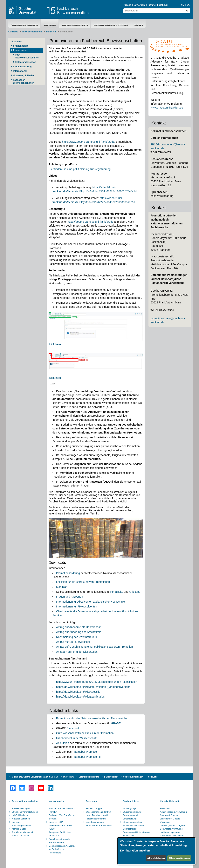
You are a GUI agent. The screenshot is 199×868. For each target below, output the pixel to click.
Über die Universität (170, 801)
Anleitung (135, 592)
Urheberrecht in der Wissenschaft (76, 738)
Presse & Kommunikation (25, 801)
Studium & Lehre (131, 801)
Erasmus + (54, 836)
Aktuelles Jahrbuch (21, 819)
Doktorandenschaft (26, 62)
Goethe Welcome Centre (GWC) (61, 827)
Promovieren (20, 50)
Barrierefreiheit (111, 777)
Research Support (95, 808)
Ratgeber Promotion (86, 752)
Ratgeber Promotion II (87, 757)
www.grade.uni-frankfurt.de (167, 108)
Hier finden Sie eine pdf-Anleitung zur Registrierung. (80, 169)
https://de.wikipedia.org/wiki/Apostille (78, 692)
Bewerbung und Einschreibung (130, 817)
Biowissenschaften (32, 32)
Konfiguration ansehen (135, 851)
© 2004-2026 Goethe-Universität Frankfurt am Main (35, 777)
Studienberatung (22, 67)
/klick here (55, 344)
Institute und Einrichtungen (111, 25)
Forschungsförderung (96, 819)
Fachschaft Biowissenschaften (24, 81)
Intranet (152, 5)
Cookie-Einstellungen (133, 777)
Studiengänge (21, 46)
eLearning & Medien (24, 76)
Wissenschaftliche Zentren (98, 812)
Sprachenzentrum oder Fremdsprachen (60, 841)
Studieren (50, 25)
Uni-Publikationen (20, 815)
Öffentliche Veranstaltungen (25, 812)
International (20, 71)
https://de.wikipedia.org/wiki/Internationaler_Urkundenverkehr (93, 687)
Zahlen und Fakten (21, 836)
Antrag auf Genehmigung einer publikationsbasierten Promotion (95, 647)
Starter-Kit (73, 728)
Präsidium (165, 808)
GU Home (13, 32)
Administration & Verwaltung (173, 812)
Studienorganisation (132, 822)
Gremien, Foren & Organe (172, 825)
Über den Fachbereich (24, 25)
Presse (127, 5)
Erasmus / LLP (56, 822)
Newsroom (139, 5)
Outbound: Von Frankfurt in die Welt (62, 817)
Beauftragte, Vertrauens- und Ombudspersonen (172, 831)
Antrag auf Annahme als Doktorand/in (79, 627)
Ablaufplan (63, 743)
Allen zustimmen (179, 858)
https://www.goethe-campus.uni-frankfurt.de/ (89, 142)
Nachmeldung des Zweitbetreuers (76, 637)
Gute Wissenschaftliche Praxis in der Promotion (85, 733)
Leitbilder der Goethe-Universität (170, 820)
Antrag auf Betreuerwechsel (73, 642)
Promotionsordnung (68, 573)
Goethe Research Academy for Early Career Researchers (62, 849)
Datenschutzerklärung (89, 777)
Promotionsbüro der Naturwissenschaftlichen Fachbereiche (92, 718)
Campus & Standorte (170, 815)
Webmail (164, 5)
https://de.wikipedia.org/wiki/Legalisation (80, 697)
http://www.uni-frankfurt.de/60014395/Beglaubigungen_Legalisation (97, 682)
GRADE (116, 723)
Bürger (139, 25)
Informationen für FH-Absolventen (77, 606)
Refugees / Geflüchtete (60, 832)
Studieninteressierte (75, 25)
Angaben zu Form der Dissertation (77, 652)
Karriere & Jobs (19, 829)
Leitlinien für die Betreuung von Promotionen (83, 582)
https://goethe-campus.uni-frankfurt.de (90, 222)
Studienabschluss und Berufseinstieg (133, 827)
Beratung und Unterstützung (136, 832)
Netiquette (153, 777)
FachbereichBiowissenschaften (73, 10)
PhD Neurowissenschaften (27, 56)
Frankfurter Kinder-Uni (22, 832)
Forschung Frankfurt (21, 825)
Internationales (56, 801)
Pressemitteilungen (21, 808)
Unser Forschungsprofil (97, 815)
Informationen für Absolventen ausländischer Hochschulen (91, 602)
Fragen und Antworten (70, 597)
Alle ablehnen (156, 858)
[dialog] (156, 851)
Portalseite (117, 592)
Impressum (69, 777)
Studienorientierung (132, 812)
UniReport (17, 822)
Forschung (91, 801)
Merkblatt (62, 587)
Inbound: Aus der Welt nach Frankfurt (62, 810)
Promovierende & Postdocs (99, 825)
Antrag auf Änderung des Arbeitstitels (79, 632)
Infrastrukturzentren (95, 822)
